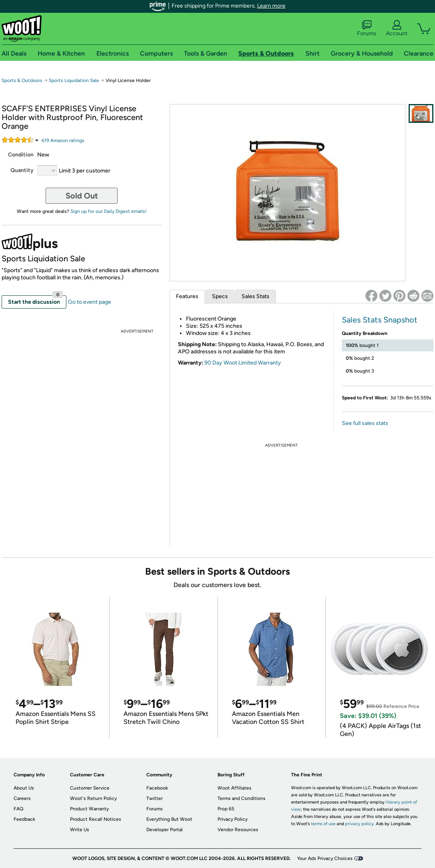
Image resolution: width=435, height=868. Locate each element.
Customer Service (90, 788)
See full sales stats (365, 423)
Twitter (155, 798)
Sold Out (82, 196)
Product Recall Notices (96, 819)
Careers (22, 798)
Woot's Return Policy (93, 798)
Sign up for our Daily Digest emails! (109, 211)
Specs (220, 296)
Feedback (24, 819)
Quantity (22, 170)
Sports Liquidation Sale (74, 80)
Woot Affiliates (234, 788)
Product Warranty (89, 809)
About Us (24, 788)
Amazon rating (63, 140)
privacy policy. (360, 824)
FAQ (18, 809)
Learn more (271, 6)
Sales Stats (255, 296)
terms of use (323, 824)
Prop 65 (226, 809)
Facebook (157, 788)
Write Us (80, 830)
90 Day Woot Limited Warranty (243, 363)
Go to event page (90, 302)
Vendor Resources (238, 830)
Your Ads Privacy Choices (325, 858)
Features (187, 296)
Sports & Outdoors (22, 80)
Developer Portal (165, 830)
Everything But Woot (169, 819)
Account (397, 28)
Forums (367, 28)
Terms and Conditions (241, 798)
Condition (21, 155)
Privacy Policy (232, 819)
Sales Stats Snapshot (380, 320)
